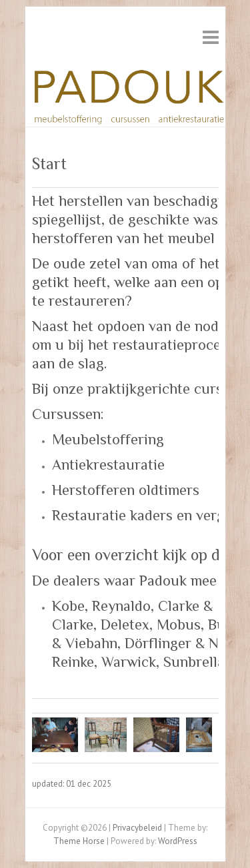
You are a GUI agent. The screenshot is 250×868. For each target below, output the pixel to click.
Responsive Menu (211, 37)
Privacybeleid (137, 828)
